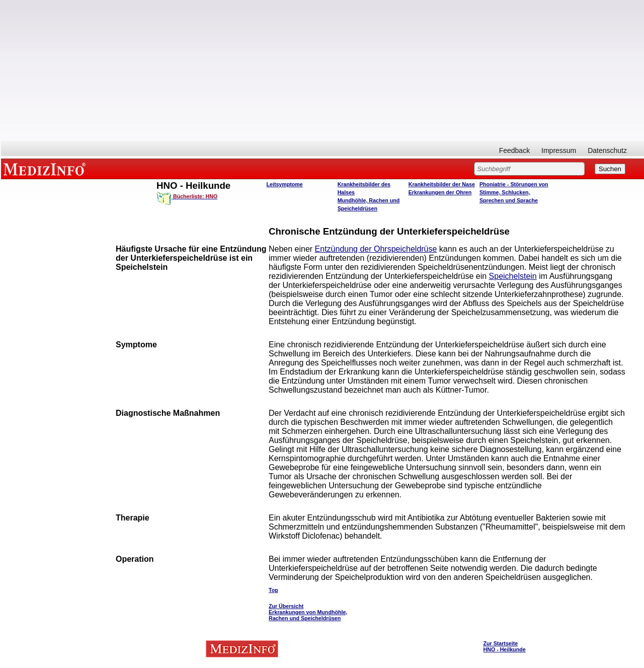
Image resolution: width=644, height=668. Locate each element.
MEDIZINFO (46, 169)
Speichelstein (513, 276)
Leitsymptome (285, 184)
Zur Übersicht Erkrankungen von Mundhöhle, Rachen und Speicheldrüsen (308, 612)
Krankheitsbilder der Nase (442, 184)
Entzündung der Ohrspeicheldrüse (376, 249)
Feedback (514, 151)
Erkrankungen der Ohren (440, 192)
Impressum (559, 151)
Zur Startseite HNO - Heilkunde (505, 646)
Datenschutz (607, 151)
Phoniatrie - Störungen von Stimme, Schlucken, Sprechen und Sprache (514, 192)
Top (273, 590)
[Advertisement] (323, 70)
